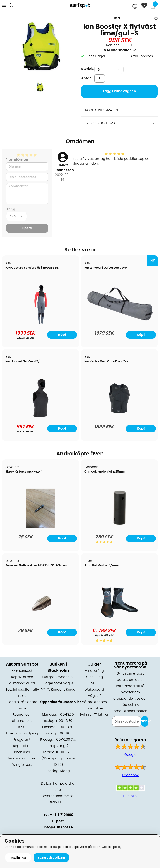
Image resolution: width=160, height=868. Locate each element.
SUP (94, 683)
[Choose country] (135, 7)
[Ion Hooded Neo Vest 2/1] (41, 417)
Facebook (130, 775)
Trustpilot (130, 796)
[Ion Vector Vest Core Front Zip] (119, 417)
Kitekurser (22, 752)
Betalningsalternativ (22, 690)
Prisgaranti (22, 740)
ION (117, 18)
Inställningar (18, 858)
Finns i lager (96, 56)
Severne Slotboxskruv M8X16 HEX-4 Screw (36, 565)
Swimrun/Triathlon (94, 715)
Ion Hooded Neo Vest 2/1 (23, 361)
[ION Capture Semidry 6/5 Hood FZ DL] (41, 323)
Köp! (62, 335)
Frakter (22, 696)
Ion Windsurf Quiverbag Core (106, 268)
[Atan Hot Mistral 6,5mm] (119, 621)
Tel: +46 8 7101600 (58, 815)
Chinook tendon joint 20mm (105, 472)
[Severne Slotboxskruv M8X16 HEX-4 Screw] (41, 621)
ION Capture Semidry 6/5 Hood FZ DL (32, 268)
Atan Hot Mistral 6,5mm (102, 565)
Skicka (145, 721)
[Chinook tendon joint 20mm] (119, 527)
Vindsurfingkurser (22, 758)
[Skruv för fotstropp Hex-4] (41, 527)
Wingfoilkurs (22, 765)
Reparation (22, 746)
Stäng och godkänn (51, 858)
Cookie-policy (112, 847)
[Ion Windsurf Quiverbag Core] (119, 323)
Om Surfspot (22, 671)
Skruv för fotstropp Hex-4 (24, 472)
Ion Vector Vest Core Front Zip (106, 361)
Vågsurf (94, 696)
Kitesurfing (94, 677)
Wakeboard (94, 690)
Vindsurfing (94, 671)
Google (130, 755)
